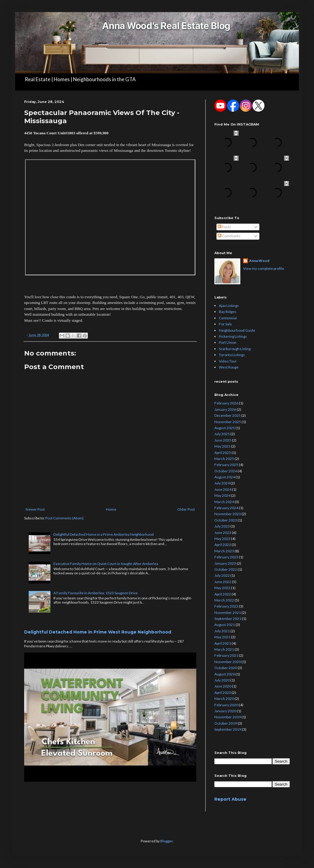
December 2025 (227, 415)
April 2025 (223, 453)
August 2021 (225, 625)
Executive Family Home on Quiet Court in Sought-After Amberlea (106, 564)
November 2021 (228, 613)
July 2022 (222, 575)
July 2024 (222, 483)
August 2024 (225, 477)
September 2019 (228, 729)
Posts (224, 227)
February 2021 (226, 655)
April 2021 (223, 643)
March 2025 (224, 459)
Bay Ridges (228, 312)
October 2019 (226, 723)
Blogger (167, 841)
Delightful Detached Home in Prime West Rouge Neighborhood (98, 632)
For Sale (225, 324)
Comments (229, 236)
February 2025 (226, 465)
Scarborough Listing (235, 349)
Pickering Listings (233, 336)
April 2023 (223, 545)
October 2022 (226, 569)
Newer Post (35, 509)
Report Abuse (230, 799)
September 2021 (228, 619)
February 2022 (226, 606)
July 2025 (222, 434)
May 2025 (222, 446)
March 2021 (224, 649)
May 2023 (222, 539)
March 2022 (224, 600)
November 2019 (228, 717)
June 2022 (223, 582)
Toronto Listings (232, 355)
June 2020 (223, 686)
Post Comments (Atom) (64, 518)
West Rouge (229, 367)
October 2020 (226, 668)
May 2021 (222, 637)
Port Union (228, 342)
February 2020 (226, 705)
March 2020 (224, 699)
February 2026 (226, 403)
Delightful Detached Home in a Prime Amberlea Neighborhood (104, 534)
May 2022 (222, 588)
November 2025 (228, 422)
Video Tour (228, 361)
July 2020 (222, 680)
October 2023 (226, 520)
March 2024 (224, 502)
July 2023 (222, 526)
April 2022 (223, 594)
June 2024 (223, 489)
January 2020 (225, 711)
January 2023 (225, 563)
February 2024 (226, 508)
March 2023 (224, 551)
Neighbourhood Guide (237, 330)
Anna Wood (259, 261)
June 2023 (223, 533)
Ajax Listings (229, 306)
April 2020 (223, 692)
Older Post (186, 509)
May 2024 (222, 495)
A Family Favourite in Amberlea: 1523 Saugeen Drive (96, 593)
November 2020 (228, 662)
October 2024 (226, 471)
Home (111, 509)
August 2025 (225, 428)
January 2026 (225, 409)
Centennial (228, 318)
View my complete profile (264, 268)
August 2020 (225, 674)
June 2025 (223, 440)
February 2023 (226, 557)
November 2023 (228, 514)
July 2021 (222, 631)
